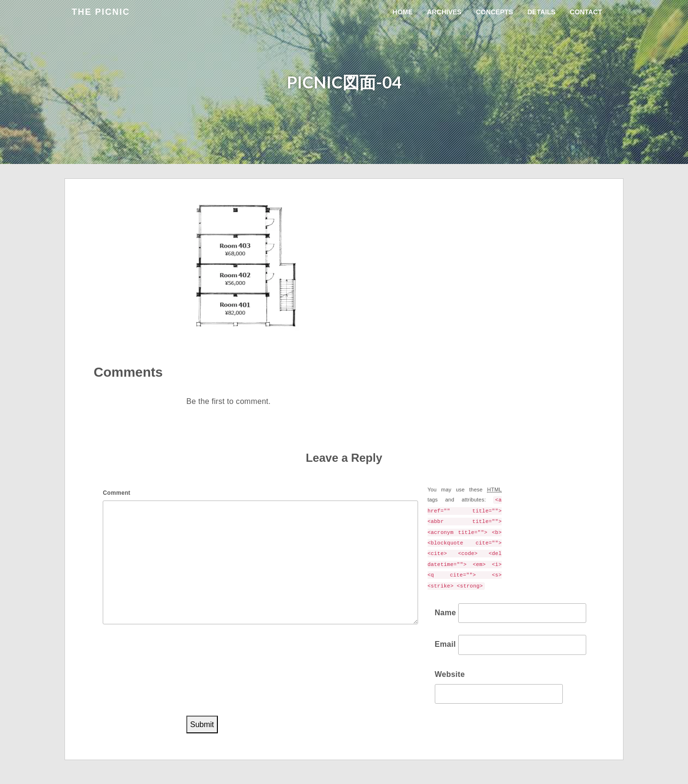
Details (542, 12)
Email (445, 644)
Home (403, 12)
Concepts (494, 12)
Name (446, 613)
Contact (586, 12)
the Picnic (101, 12)
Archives (444, 12)
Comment (117, 493)
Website (450, 674)
